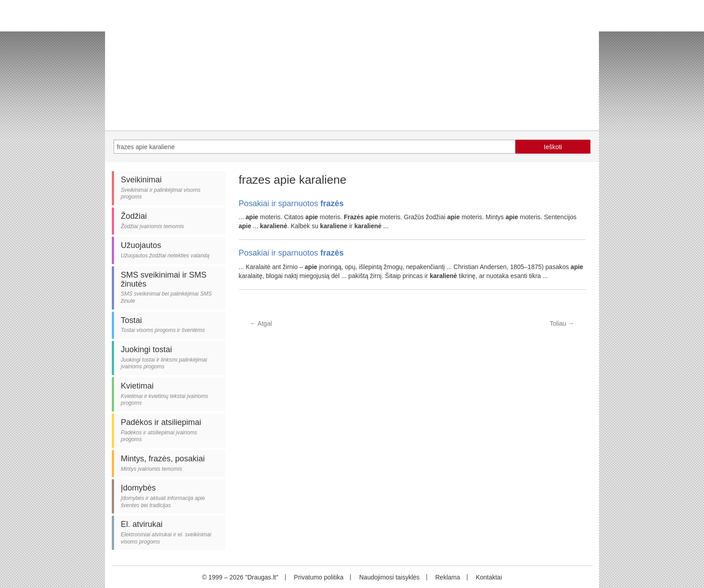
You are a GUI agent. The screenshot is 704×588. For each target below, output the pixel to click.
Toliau (562, 323)
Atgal (261, 323)
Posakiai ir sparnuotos (291, 203)
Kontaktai (489, 577)
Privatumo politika (319, 577)
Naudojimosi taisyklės (389, 577)
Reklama (447, 577)
